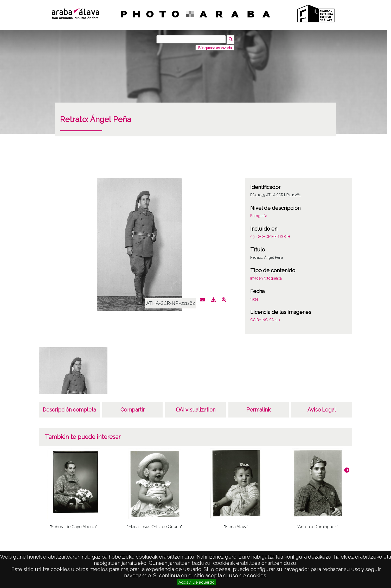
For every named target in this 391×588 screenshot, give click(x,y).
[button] (347, 470)
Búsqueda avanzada (215, 47)
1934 (254, 299)
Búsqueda (231, 39)
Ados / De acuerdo (197, 582)
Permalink (258, 409)
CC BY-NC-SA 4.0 (265, 320)
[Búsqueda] (191, 39)
